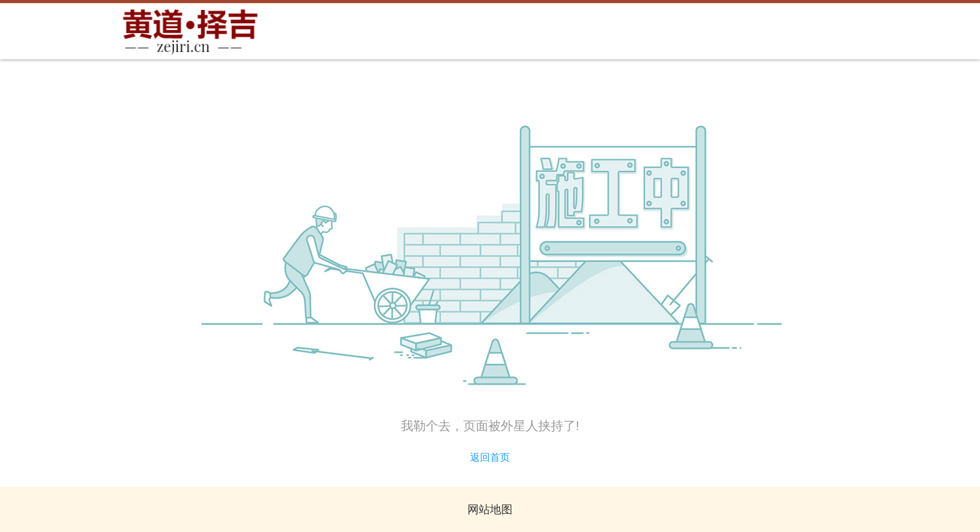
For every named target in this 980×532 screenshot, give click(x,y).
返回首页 (490, 457)
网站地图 (490, 509)
